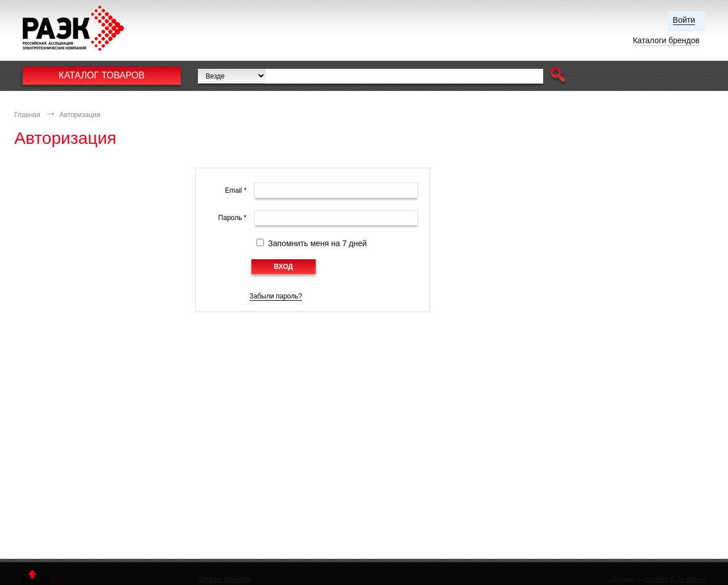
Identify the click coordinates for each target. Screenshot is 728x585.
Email (235, 190)
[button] (558, 76)
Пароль (233, 218)
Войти (684, 20)
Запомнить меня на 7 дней (317, 243)
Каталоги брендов (666, 40)
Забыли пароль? (276, 296)
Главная (27, 115)
